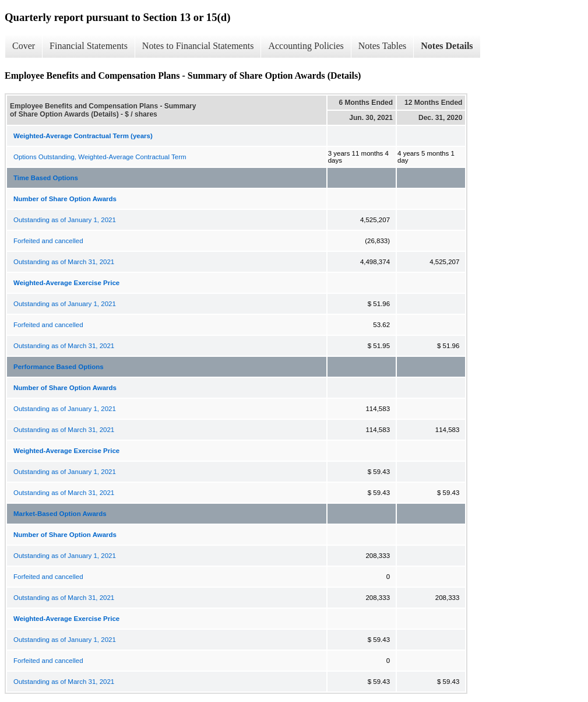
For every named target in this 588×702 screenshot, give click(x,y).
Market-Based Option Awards (60, 514)
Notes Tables (383, 46)
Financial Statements (89, 46)
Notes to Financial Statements (198, 46)
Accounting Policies (306, 46)
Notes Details (447, 46)
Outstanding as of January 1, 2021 (65, 220)
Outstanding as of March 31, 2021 (64, 262)
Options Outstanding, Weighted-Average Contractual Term (100, 157)
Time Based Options (46, 178)
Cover (24, 46)
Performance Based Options (59, 367)
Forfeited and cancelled (48, 241)
